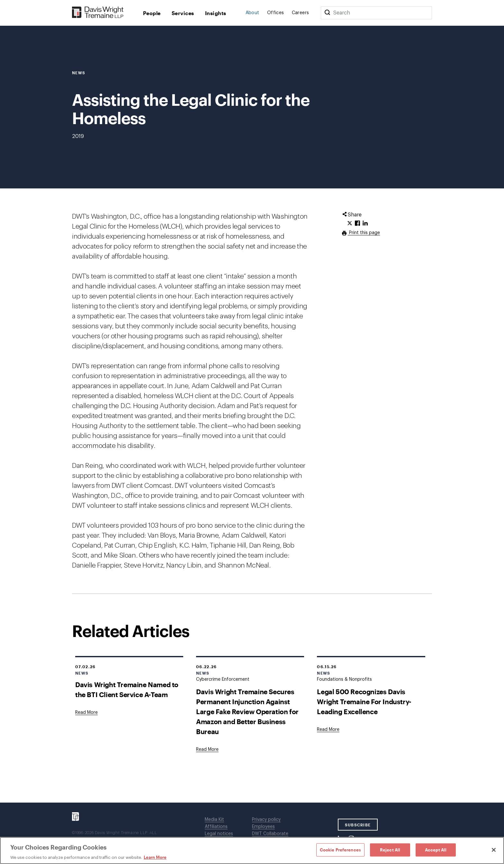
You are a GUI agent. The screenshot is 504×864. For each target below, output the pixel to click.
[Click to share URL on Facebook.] (357, 223)
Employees (263, 827)
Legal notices (219, 834)
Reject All (390, 850)
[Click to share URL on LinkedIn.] (365, 223)
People (152, 13)
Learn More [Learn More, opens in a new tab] (155, 857)
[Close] (494, 850)
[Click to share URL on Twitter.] (350, 223)
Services (183, 13)
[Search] (327, 13)
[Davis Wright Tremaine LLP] (98, 13)
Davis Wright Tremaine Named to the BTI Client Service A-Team (127, 689)
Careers (301, 13)
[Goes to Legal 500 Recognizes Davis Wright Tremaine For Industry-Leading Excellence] (328, 730)
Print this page (364, 233)
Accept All (436, 850)
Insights (216, 13)
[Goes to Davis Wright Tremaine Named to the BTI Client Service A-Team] (86, 713)
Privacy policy (266, 820)
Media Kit (214, 820)
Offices (276, 13)
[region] (252, 850)
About (252, 13)
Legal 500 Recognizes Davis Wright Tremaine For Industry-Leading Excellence (364, 701)
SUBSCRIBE (358, 825)
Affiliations (216, 827)
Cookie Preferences (340, 850)
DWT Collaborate (270, 834)
